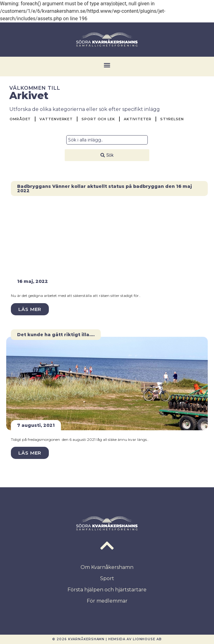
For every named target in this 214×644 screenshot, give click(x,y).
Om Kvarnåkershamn (107, 567)
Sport (107, 578)
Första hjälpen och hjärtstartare (107, 590)
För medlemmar (107, 601)
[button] (107, 65)
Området (20, 119)
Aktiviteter (138, 119)
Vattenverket (56, 119)
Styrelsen (172, 119)
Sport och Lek (98, 119)
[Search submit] (107, 155)
